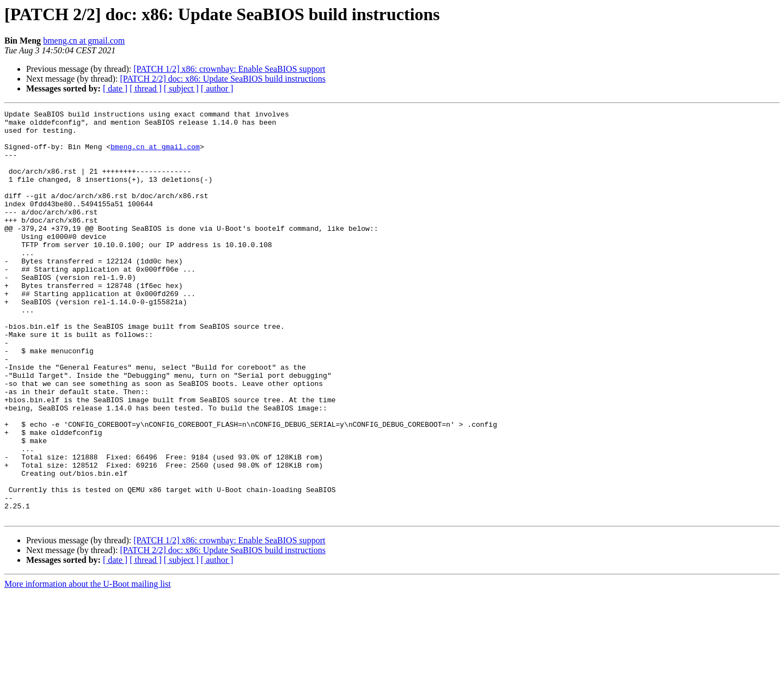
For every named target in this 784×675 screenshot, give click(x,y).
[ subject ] (181, 88)
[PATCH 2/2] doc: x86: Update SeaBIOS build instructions (223, 79)
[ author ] (217, 88)
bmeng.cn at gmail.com (84, 41)
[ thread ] (146, 88)
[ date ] (115, 88)
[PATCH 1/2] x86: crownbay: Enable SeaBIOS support (229, 69)
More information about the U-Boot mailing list (88, 665)
